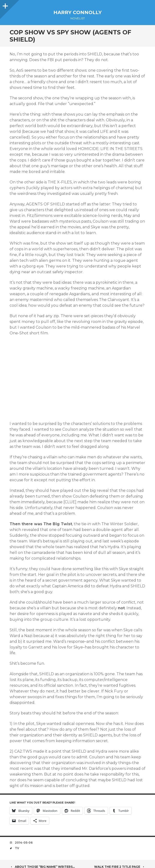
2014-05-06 (24, 843)
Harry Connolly (77, 12)
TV (17, 848)
